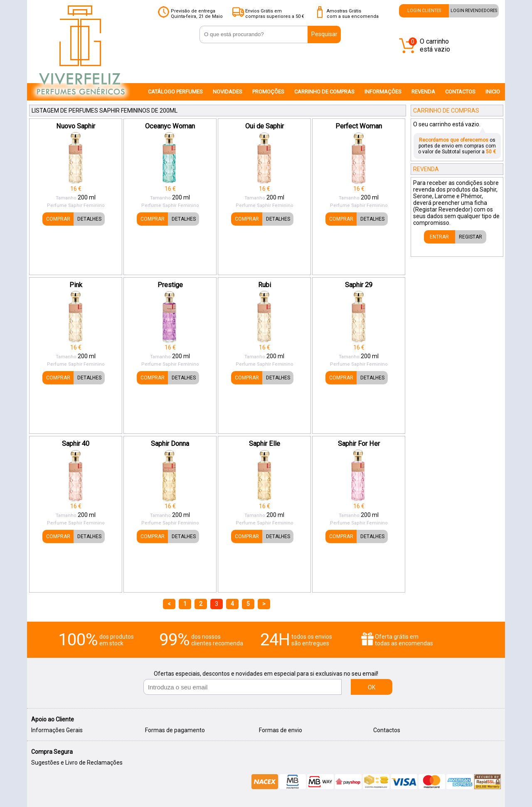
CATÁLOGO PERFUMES (175, 92)
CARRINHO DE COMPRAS (324, 92)
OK (372, 687)
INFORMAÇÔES (383, 92)
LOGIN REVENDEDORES (474, 11)
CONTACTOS (460, 92)
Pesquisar (324, 34)
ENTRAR (439, 237)
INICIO (493, 92)
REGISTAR (470, 237)
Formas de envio (281, 730)
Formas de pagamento (175, 730)
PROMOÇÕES (268, 92)
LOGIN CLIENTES (424, 11)
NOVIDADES (228, 92)
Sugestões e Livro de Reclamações (77, 763)
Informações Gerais (57, 730)
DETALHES (89, 219)
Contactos (387, 730)
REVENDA (423, 92)
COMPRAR (58, 219)
